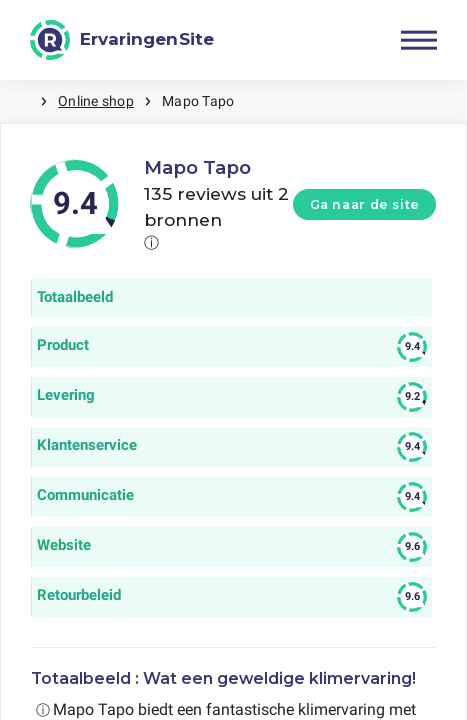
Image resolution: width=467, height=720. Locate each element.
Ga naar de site (365, 204)
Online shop (96, 101)
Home (20, 101)
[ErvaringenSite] (122, 40)
